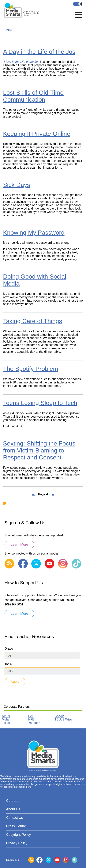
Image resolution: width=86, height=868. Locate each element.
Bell (31, 716)
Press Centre (16, 826)
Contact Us (15, 818)
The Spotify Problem (31, 369)
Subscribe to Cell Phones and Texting (5, 504)
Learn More (19, 545)
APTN (6, 716)
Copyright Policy (18, 835)
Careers (12, 801)
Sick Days (17, 185)
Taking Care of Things (33, 321)
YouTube (34, 723)
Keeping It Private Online (37, 134)
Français (78, 4)
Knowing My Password (34, 233)
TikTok (6, 723)
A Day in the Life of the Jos (39, 52)
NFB (31, 719)
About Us (13, 809)
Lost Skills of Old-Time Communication (33, 96)
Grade (9, 649)
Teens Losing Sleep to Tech (40, 403)
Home (8, 30)
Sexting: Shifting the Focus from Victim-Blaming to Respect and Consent (39, 450)
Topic (8, 664)
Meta (5, 719)
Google (60, 716)
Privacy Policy (17, 843)
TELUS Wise (63, 719)
